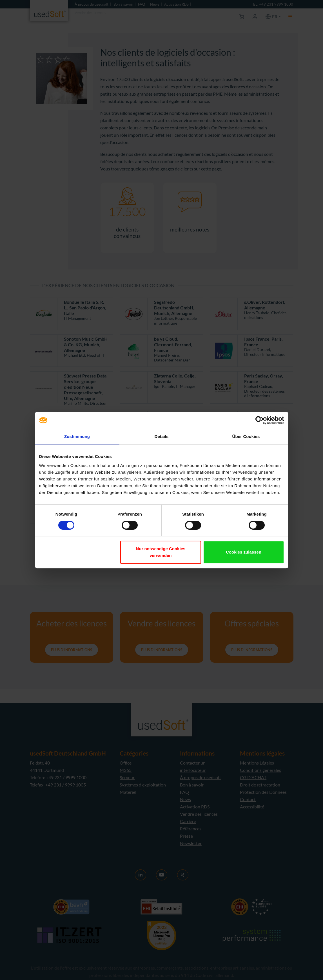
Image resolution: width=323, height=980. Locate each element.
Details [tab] (162, 436)
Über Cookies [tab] (246, 436)
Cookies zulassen (244, 552)
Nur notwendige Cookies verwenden (161, 552)
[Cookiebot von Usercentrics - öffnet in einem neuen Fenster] (259, 420)
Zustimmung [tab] (77, 436)
